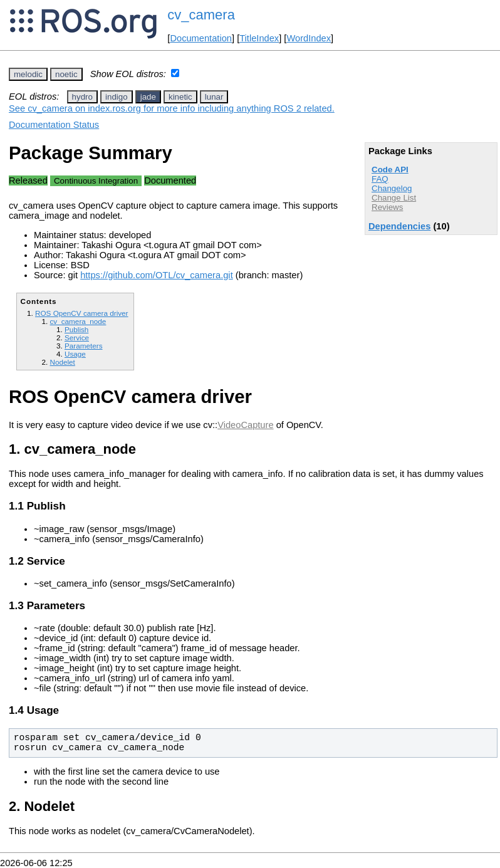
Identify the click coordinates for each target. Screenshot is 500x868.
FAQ (380, 179)
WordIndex (309, 38)
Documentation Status (54, 125)
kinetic (180, 97)
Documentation (201, 38)
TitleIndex (259, 38)
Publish (76, 329)
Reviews (387, 207)
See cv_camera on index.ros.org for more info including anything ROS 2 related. (172, 108)
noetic (66, 74)
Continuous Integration (96, 181)
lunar (214, 97)
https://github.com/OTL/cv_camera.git (157, 275)
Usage (75, 354)
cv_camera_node (78, 321)
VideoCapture (245, 425)
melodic (28, 74)
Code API (390, 170)
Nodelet (62, 362)
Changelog (392, 188)
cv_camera (201, 15)
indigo (117, 97)
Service (77, 337)
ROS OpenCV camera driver (82, 313)
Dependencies (399, 226)
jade (148, 97)
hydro (82, 97)
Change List (394, 198)
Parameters (84, 346)
